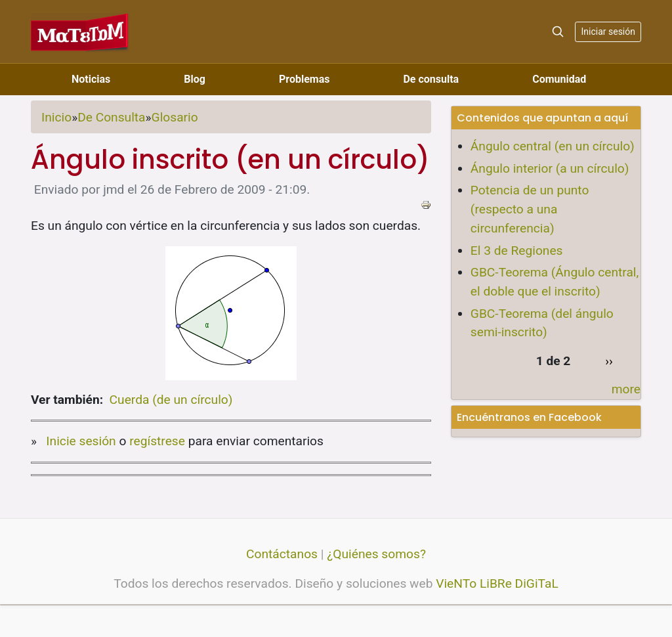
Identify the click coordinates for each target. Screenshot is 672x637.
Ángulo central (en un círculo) (553, 146)
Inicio (56, 117)
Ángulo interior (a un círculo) (550, 168)
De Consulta (111, 117)
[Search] (558, 32)
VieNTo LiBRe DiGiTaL (497, 583)
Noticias (91, 79)
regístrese (157, 441)
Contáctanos (282, 554)
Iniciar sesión (608, 32)
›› (609, 361)
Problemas (304, 79)
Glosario (175, 117)
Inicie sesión (81, 441)
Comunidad (559, 79)
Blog (195, 79)
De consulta (431, 79)
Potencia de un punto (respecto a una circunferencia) (530, 209)
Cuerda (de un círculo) (171, 400)
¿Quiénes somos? (376, 554)
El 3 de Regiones (517, 251)
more (626, 389)
